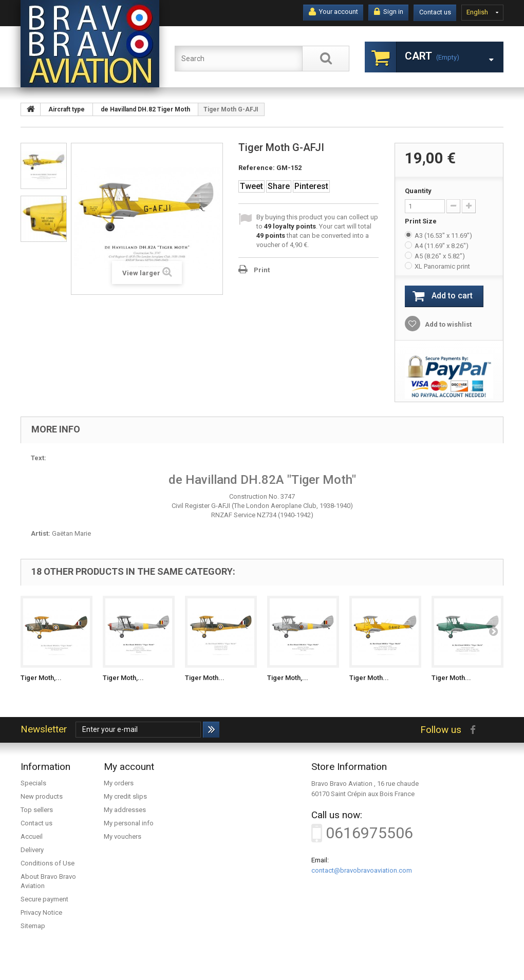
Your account (333, 12)
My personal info (129, 823)
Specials (33, 783)
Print (262, 270)
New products (42, 796)
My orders (119, 783)
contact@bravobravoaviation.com (362, 870)
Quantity (418, 191)
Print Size (422, 221)
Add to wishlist (447, 324)
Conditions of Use (48, 863)
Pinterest (311, 186)
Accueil (32, 836)
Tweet (251, 186)
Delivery (32, 850)
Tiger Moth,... (41, 678)
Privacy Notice (41, 912)
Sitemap (33, 926)
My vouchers (123, 836)
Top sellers (37, 810)
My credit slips (125, 796)
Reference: (257, 168)
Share (279, 186)
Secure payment (44, 899)
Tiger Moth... (205, 678)
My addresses (125, 810)
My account (129, 767)
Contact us (435, 12)
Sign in (389, 12)
